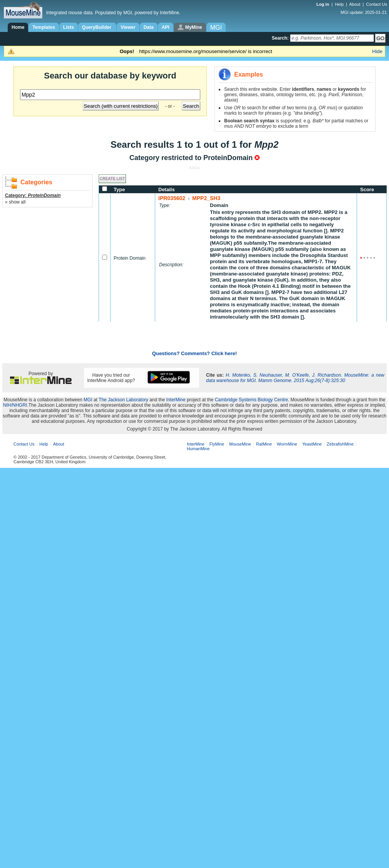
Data (149, 27)
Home (18, 27)
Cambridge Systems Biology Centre (252, 400)
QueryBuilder (97, 27)
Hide (377, 51)
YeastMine (312, 444)
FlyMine (217, 444)
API (166, 27)
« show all (15, 202)
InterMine (176, 400)
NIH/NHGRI (15, 405)
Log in (324, 4)
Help (340, 4)
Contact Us (377, 4)
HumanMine (198, 449)
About (355, 4)
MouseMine (240, 444)
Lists (69, 27)
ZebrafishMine (340, 444)
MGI (88, 400)
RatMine (264, 444)
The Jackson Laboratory (123, 400)
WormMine (287, 444)
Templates (44, 27)
